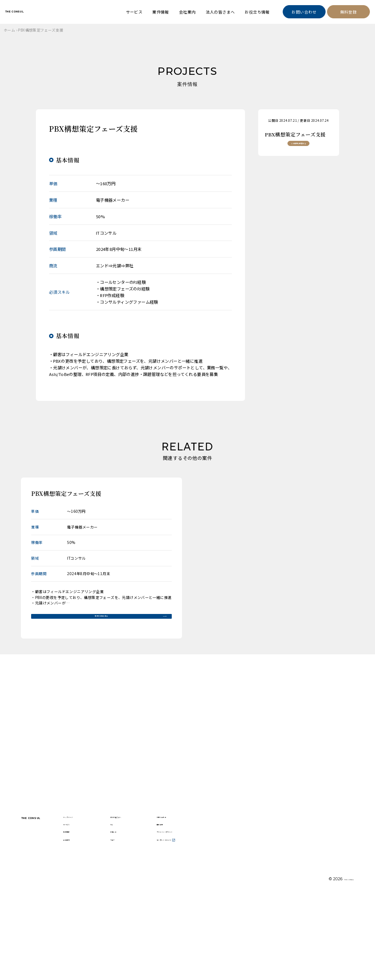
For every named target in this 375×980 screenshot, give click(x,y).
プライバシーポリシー (211, 903)
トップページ (112, 877)
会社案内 (187, 12)
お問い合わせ (304, 12)
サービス (134, 12)
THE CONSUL (33, 11)
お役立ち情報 (257, 12)
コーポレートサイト (211, 920)
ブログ (152, 921)
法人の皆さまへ (220, 12)
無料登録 (349, 12)
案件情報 (161, 12)
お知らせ (155, 903)
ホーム (9, 30)
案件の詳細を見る (101, 621)
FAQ (150, 888)
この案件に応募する (299, 151)
